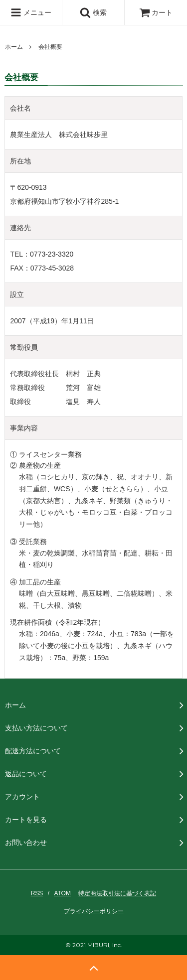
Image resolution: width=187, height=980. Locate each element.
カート (156, 12)
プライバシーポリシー (94, 911)
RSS (37, 893)
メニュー (31, 12)
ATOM (62, 893)
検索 (93, 12)
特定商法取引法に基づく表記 (117, 893)
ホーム (14, 47)
